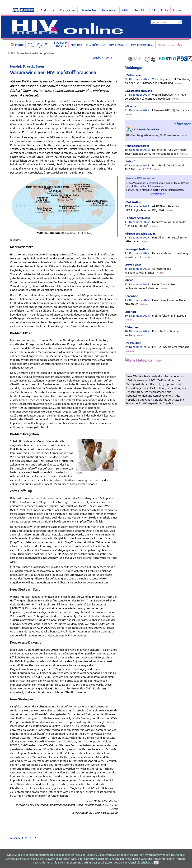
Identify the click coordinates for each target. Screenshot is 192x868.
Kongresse (67, 10)
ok (156, 863)
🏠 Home (17, 44)
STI (154, 10)
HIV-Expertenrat (142, 44)
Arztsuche (47, 10)
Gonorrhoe (131, 296)
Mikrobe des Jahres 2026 (140, 233)
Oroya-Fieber (133, 265)
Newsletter (88, 10)
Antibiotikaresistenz (137, 146)
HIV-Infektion (133, 202)
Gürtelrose (131, 327)
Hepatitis (140, 10)
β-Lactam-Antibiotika (137, 218)
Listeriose (131, 312)
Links (165, 10)
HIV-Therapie (133, 75)
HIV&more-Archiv (170, 44)
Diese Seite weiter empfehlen (30, 53)
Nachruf (130, 161)
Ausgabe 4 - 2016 (101, 57)
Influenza (130, 106)
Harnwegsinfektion (136, 249)
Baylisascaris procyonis (138, 91)
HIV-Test (77, 44)
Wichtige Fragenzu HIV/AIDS (39, 44)
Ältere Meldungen (143, 360)
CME (125, 10)
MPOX (129, 280)
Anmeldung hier (158, 194)
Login (177, 10)
